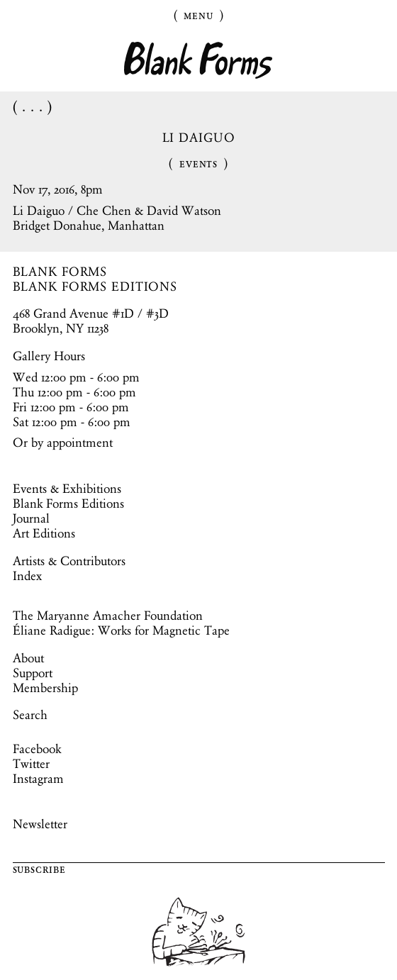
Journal (31, 518)
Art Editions (44, 533)
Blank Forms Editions (68, 503)
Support (33, 673)
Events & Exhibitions (67, 489)
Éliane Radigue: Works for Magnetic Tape (121, 630)
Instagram (38, 779)
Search (30, 715)
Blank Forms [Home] (198, 61)
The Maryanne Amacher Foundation (108, 616)
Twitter (31, 764)
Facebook (37, 749)
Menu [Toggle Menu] (198, 15)
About (28, 658)
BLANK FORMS (60, 272)
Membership (45, 688)
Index (27, 576)
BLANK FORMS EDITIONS (95, 286)
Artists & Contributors (69, 561)
